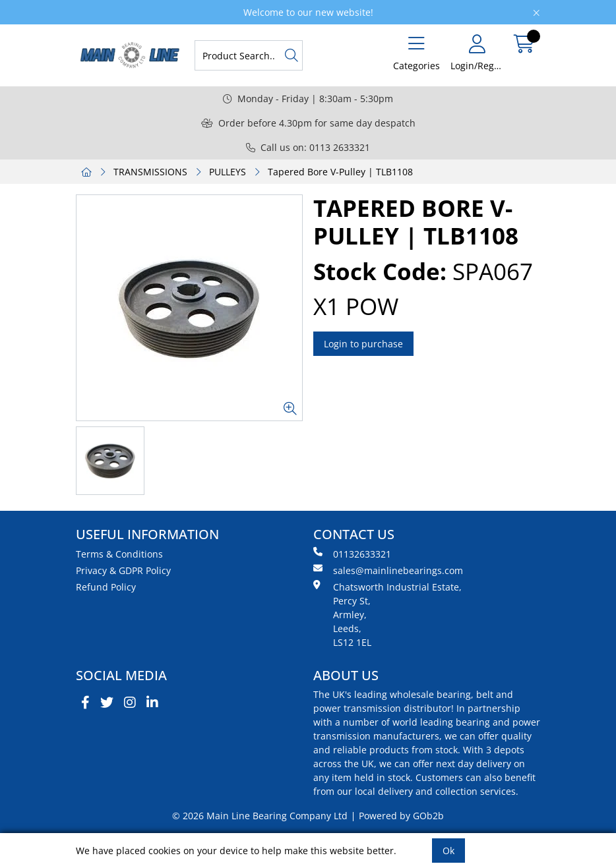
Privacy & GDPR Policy (123, 570)
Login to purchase (363, 344)
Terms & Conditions (119, 554)
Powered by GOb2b (401, 816)
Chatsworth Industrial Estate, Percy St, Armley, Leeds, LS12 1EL (387, 614)
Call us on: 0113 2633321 (308, 147)
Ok (448, 851)
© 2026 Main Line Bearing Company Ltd (260, 816)
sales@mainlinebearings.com (388, 570)
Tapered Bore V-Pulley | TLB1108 (340, 172)
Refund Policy (106, 587)
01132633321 (352, 554)
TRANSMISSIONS (150, 172)
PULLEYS (228, 172)
